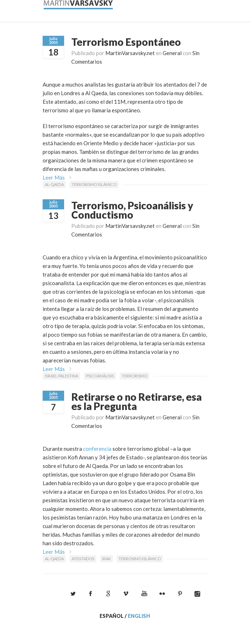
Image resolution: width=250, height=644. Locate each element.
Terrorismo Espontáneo (126, 42)
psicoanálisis (100, 376)
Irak (106, 559)
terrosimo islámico (140, 559)
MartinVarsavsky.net (130, 53)
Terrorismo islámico (94, 184)
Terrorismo (134, 376)
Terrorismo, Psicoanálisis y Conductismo (132, 210)
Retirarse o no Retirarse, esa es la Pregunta (136, 401)
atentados (83, 559)
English (139, 616)
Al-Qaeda (54, 184)
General (172, 53)
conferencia (97, 449)
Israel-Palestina (61, 376)
